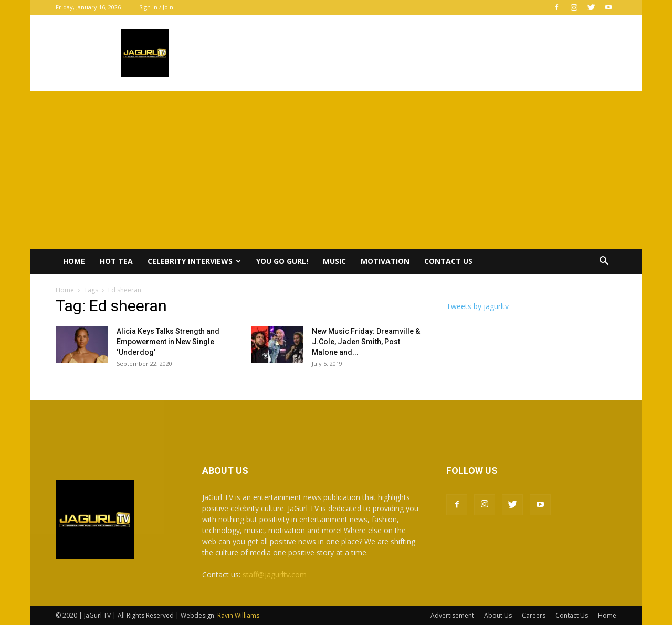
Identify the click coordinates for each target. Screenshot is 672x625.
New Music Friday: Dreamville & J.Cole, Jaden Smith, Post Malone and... (366, 342)
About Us (498, 615)
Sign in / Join (156, 7)
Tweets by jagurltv (477, 306)
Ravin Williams (239, 615)
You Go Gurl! (282, 261)
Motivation (385, 261)
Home (74, 261)
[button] (604, 262)
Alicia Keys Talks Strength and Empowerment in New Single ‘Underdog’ (168, 342)
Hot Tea (116, 261)
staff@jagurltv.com (275, 574)
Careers (534, 615)
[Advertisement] (336, 170)
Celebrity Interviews (194, 261)
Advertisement (452, 615)
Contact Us (448, 261)
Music (334, 261)
